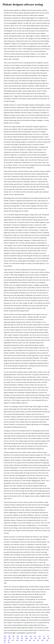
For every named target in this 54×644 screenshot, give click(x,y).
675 (40, 638)
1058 (27, 638)
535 (48, 636)
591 (35, 636)
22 (14, 638)
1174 (39, 636)
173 (44, 636)
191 (38, 640)
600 (34, 640)
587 (9, 640)
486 (30, 640)
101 (26, 640)
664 (18, 636)
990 (22, 640)
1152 (42, 640)
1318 (5, 636)
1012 (31, 636)
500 (36, 638)
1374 (47, 640)
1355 (26, 636)
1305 (17, 640)
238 (5, 640)
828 (9, 636)
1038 (5, 638)
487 (13, 640)
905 (22, 638)
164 (22, 636)
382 (49, 638)
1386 (44, 638)
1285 (10, 638)
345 (9, 642)
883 (13, 636)
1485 (18, 638)
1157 (31, 638)
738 (5, 642)
